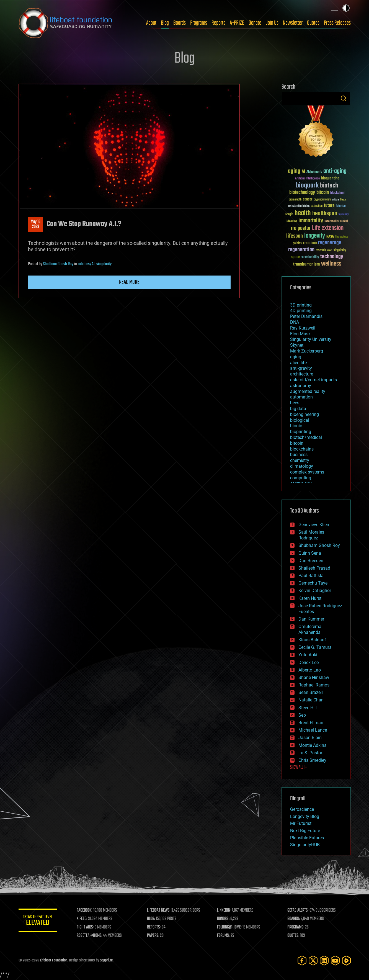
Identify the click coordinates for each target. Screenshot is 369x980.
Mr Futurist (301, 823)
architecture (302, 374)
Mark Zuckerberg (307, 351)
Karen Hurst (310, 598)
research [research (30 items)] (321, 250)
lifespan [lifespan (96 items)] (295, 236)
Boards (180, 23)
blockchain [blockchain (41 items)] (338, 193)
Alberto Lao (310, 670)
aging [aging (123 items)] (294, 171)
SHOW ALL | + (299, 768)
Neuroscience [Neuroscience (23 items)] (342, 237)
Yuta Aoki (308, 655)
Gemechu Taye (313, 583)
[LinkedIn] (324, 960)
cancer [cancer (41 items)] (308, 200)
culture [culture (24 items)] (336, 200)
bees (295, 403)
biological (300, 420)
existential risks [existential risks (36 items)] (299, 206)
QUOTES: (293, 936)
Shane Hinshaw (314, 677)
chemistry (300, 460)
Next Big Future (305, 831)
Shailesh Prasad (314, 568)
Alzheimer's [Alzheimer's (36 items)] (314, 172)
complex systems (307, 472)
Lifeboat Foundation (54, 960)
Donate (255, 23)
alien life (298, 363)
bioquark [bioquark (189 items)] (307, 186)
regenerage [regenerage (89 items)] (330, 243)
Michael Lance (313, 730)
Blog (165, 23)
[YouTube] (335, 960)
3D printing (301, 305)
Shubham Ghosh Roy (58, 264)
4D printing (301, 311)
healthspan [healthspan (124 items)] (325, 214)
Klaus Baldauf (312, 640)
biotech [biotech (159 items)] (329, 186)
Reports (218, 23)
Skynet (297, 345)
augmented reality (308, 391)
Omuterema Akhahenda (310, 629)
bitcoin (297, 443)
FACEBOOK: (85, 910)
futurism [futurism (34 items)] (341, 206)
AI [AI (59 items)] (303, 172)
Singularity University (311, 339)
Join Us (272, 23)
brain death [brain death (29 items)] (295, 200)
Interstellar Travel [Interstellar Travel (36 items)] (336, 222)
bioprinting (301, 432)
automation (301, 397)
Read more (129, 282)
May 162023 (36, 224)
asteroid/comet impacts (313, 380)
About (151, 23)
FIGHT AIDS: (86, 927)
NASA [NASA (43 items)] (330, 237)
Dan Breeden (311, 561)
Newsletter (293, 23)
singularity (104, 264)
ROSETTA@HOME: (90, 936)
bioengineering (305, 414)
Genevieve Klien (314, 525)
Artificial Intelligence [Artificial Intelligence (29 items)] (307, 179)
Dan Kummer (311, 619)
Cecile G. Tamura (315, 647)
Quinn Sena (310, 553)
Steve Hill (308, 708)
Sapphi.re (106, 960)
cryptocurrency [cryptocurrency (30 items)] (322, 200)
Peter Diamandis (306, 316)
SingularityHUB (305, 845)
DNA (295, 322)
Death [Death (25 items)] (343, 200)
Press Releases (337, 23)
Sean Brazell (311, 692)
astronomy (301, 386)
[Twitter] (313, 960)
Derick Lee (309, 663)
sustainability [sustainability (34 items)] (310, 258)
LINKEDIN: (224, 910)
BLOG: (151, 919)
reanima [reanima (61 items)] (310, 243)
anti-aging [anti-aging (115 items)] (335, 171)
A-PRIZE (237, 23)
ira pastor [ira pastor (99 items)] (301, 228)
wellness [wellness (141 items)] (331, 264)
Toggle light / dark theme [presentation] (346, 8)
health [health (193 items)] (303, 213)
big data (298, 409)
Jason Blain (310, 738)
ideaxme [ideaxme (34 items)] (292, 222)
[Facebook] (302, 960)
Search (344, 98)
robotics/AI (86, 264)
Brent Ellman (311, 723)
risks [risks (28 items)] (330, 250)
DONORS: (224, 919)
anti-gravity (301, 368)
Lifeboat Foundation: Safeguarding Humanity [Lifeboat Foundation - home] (66, 23)
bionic (296, 426)
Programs (199, 23)
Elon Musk (300, 334)
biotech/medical (306, 437)
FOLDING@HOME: (230, 927)
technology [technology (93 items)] (332, 257)
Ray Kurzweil (303, 328)
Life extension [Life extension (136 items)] (328, 228)
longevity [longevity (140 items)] (315, 236)
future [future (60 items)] (329, 206)
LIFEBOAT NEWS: (159, 910)
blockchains (302, 449)
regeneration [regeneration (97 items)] (301, 250)
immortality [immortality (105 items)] (311, 221)
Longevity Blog (305, 816)
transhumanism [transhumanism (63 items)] (306, 264)
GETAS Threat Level (38, 921)
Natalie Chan (311, 700)
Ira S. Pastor (310, 753)
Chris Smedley (312, 760)
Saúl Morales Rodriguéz (311, 535)
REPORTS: (154, 927)
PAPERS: (153, 936)
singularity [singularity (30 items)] (340, 250)
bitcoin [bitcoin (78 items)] (323, 193)
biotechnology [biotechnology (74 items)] (302, 193)
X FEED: (82, 919)
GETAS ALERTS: (298, 910)
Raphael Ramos (314, 685)
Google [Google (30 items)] (289, 214)
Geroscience (302, 809)
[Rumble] (346, 960)
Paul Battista (311, 576)
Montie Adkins (312, 745)
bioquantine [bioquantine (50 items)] (330, 178)
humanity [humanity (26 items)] (344, 215)
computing (301, 478)
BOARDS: (294, 919)
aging (296, 357)
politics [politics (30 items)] (297, 244)
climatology (302, 466)
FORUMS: (224, 936)
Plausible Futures (307, 838)
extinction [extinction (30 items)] (317, 206)
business (299, 455)
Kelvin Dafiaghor (315, 591)
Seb (302, 715)
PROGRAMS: (296, 927)
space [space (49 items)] (296, 257)
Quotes (313, 23)
